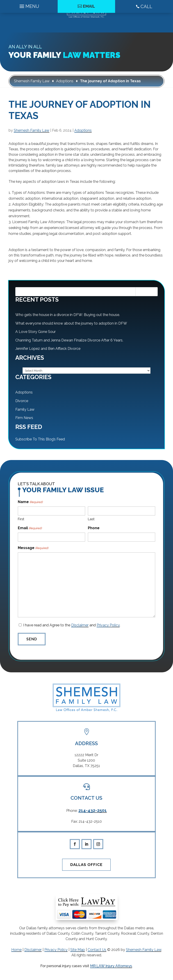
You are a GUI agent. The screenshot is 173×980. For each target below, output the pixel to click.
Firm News (24, 418)
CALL (144, 26)
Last (91, 519)
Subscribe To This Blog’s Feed (40, 439)
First (21, 519)
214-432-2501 (93, 810)
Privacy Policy (108, 625)
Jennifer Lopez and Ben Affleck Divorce (48, 349)
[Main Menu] (29, 25)
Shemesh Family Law (32, 130)
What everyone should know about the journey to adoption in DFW (71, 323)
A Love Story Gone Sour (35, 332)
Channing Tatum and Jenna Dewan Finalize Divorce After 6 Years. (69, 340)
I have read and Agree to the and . (72, 625)
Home (16, 950)
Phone (94, 528)
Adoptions (83, 130)
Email (89, 26)
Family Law (25, 409)
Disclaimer (80, 625)
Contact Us (97, 950)
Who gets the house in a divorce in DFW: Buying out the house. (68, 315)
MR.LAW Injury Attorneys (111, 966)
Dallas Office (86, 865)
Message (33, 548)
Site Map (78, 950)
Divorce (22, 401)
